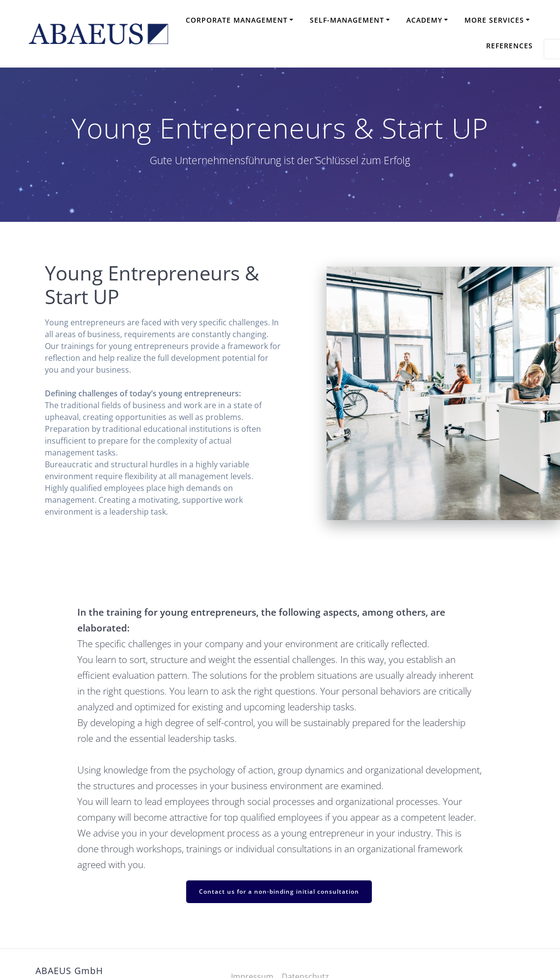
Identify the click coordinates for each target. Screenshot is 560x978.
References (510, 46)
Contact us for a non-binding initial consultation (279, 891)
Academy (424, 20)
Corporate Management (237, 20)
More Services (494, 20)
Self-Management (347, 20)
